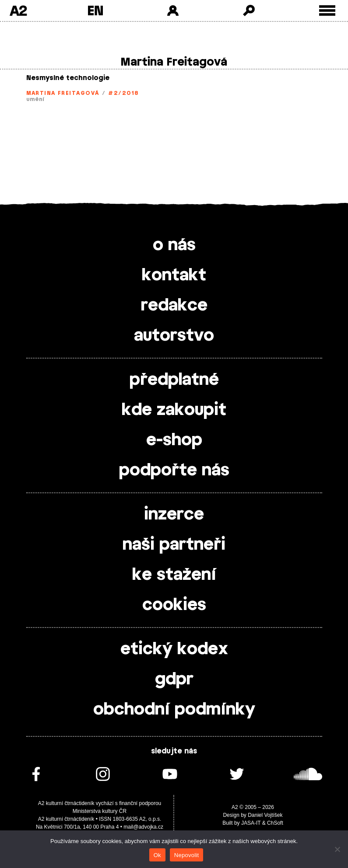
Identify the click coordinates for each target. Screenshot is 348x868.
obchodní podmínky (174, 710)
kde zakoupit (174, 410)
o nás (174, 245)
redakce (174, 306)
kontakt (174, 275)
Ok (157, 855)
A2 (18, 10)
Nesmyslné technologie (68, 78)
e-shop (174, 440)
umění (36, 99)
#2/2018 (123, 93)
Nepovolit (186, 855)
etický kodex (174, 649)
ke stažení (174, 575)
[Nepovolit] (337, 849)
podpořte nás (174, 471)
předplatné (174, 380)
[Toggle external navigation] (327, 11)
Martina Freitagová (63, 93)
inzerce (174, 515)
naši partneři (174, 545)
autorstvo (174, 336)
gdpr (174, 680)
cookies (174, 605)
